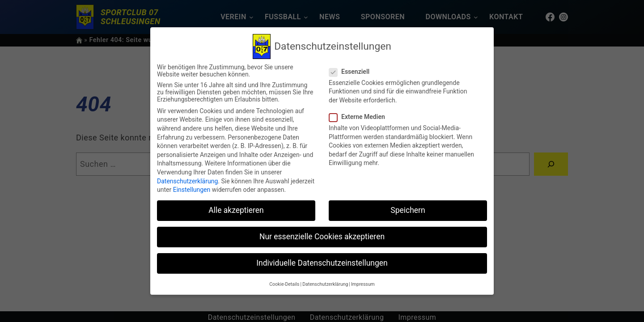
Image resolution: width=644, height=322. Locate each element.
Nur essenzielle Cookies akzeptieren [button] (322, 237)
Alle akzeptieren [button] (236, 210)
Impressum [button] (363, 284)
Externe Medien (361, 117)
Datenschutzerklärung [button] (325, 284)
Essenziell (353, 72)
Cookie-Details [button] (284, 284)
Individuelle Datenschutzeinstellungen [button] (322, 263)
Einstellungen (192, 190)
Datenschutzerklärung (187, 181)
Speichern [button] (408, 210)
